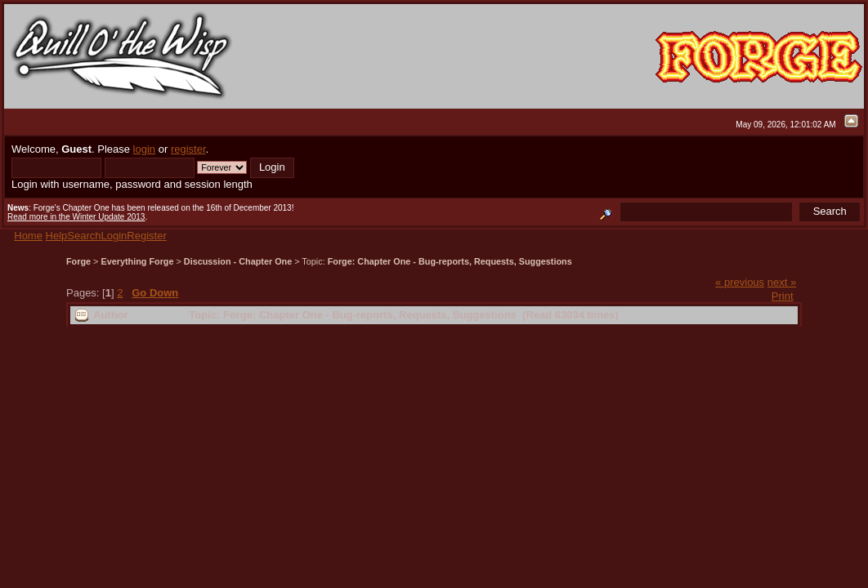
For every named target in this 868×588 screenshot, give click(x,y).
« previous (740, 282)
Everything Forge (137, 261)
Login (114, 236)
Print (783, 296)
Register (146, 236)
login (144, 149)
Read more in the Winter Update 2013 (76, 217)
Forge (78, 261)
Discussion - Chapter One (238, 261)
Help (57, 236)
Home (28, 236)
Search (84, 236)
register (188, 149)
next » (782, 282)
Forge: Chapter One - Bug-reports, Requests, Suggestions (450, 261)
